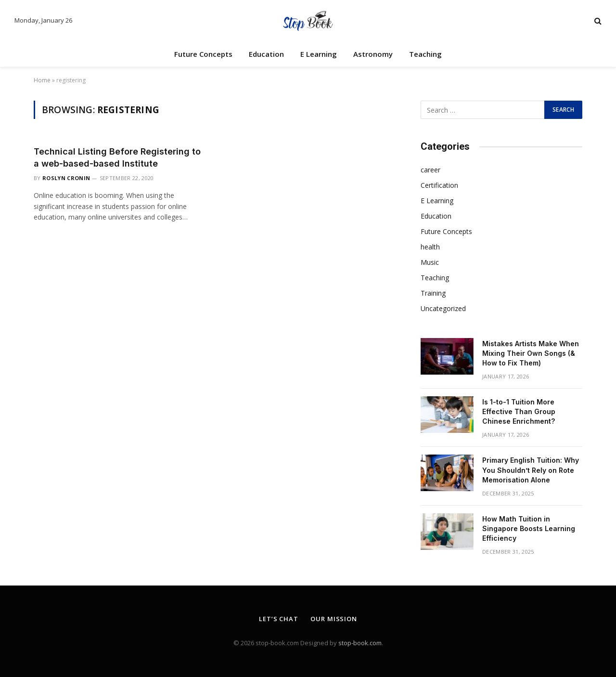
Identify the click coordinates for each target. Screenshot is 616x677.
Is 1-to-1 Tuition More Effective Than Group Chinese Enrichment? (519, 411)
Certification (439, 185)
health (430, 247)
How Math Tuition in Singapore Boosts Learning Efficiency (529, 528)
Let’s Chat (279, 619)
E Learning (319, 54)
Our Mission (334, 619)
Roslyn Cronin (66, 178)
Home (42, 80)
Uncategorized (443, 308)
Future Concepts (203, 54)
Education (266, 54)
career (430, 170)
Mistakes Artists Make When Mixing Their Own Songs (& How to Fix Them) (531, 353)
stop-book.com (360, 643)
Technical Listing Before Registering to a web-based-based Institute (117, 157)
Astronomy (373, 54)
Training (433, 293)
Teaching (425, 54)
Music (430, 262)
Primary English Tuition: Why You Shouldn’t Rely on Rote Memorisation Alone (531, 470)
